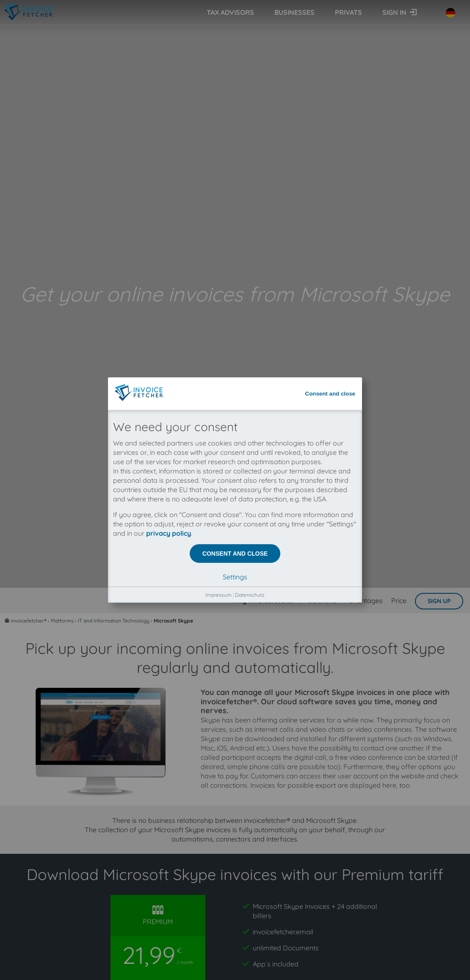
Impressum (218, 257)
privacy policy (169, 196)
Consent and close (330, 56)
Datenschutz (250, 257)
